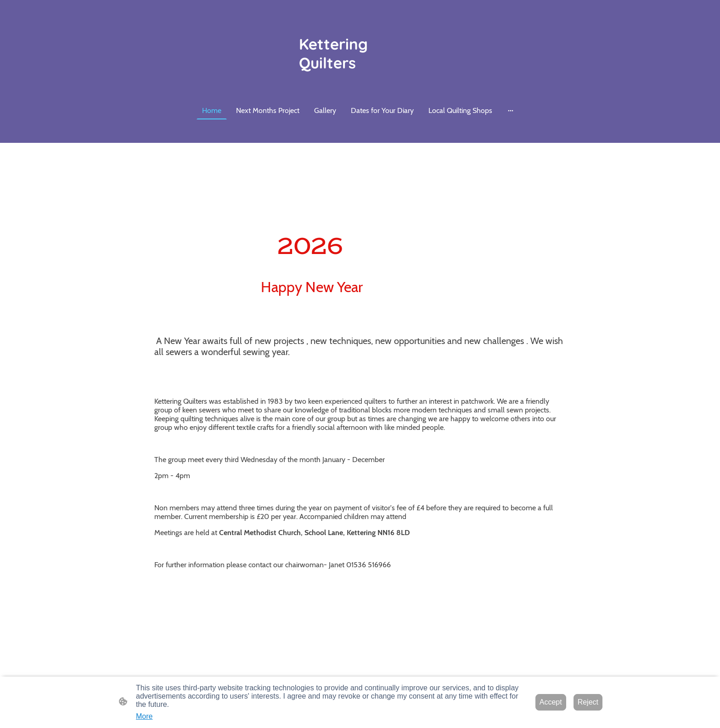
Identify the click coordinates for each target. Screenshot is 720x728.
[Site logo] (360, 53)
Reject (588, 702)
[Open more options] (511, 111)
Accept (551, 702)
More (144, 716)
